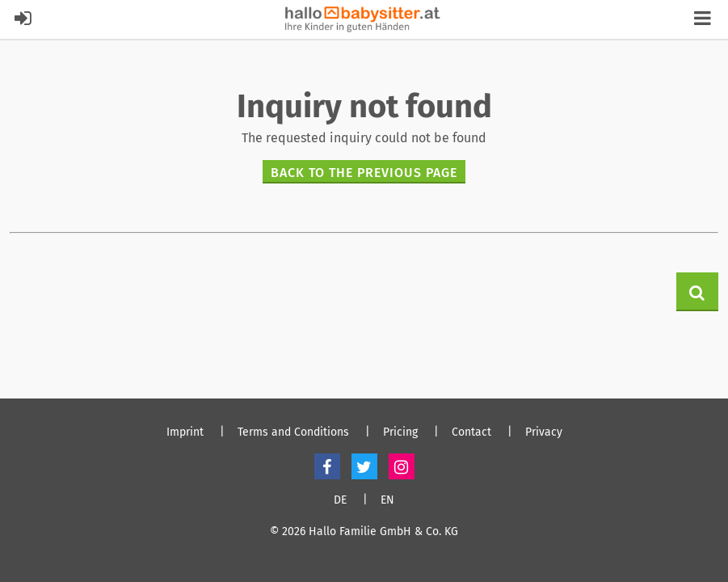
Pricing (400, 432)
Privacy (544, 432)
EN (387, 500)
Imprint (185, 432)
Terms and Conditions (293, 432)
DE (340, 500)
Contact (471, 432)
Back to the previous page (364, 173)
